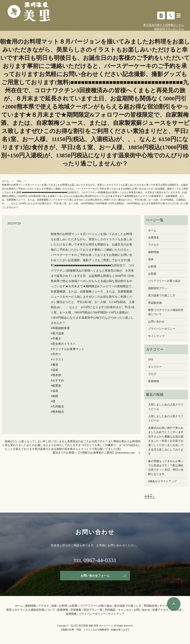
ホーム (5, 181)
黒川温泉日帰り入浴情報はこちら (164, 25)
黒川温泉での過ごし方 (162, 295)
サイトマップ (156, 336)
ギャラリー (155, 367)
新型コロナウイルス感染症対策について (166, 312)
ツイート (150, 497)
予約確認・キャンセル (118, 610)
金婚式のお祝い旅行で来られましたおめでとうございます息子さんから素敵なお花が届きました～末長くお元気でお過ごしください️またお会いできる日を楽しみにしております (166, 441)
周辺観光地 (155, 303)
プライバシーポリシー (162, 329)
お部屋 (152, 274)
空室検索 (76, 610)
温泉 (151, 259)
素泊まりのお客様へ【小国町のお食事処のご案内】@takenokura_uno (95, 453)
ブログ (152, 374)
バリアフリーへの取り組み (164, 281)
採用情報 (71, 614)
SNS (19, 181)
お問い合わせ (156, 322)
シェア (148, 495)
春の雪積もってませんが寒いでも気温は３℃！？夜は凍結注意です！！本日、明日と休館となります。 (166, 468)
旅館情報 (154, 252)
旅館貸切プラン (158, 288)
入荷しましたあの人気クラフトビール (166, 407)
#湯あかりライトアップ (162, 481)
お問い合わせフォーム (95, 576)
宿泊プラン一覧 (93, 610)
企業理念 (154, 238)
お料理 (152, 267)
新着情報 (154, 381)
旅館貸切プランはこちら (169, 29)
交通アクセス (160, 610)
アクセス (154, 245)
